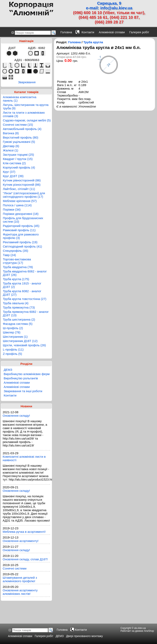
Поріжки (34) (12, 209)
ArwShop (149, 631)
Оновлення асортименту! (21, 541)
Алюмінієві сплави (112, 32)
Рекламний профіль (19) (20, 242)
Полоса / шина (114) (17, 205)
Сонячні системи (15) (18, 125)
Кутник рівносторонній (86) (22, 180)
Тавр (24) (9, 255)
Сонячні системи (15, 568)
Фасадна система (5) (18, 324)
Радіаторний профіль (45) (21, 226)
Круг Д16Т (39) (13, 176)
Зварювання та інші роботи (23, 391)
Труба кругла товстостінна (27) (25, 299)
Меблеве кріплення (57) (20, 201)
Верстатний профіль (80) (21, 137)
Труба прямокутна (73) (19, 307)
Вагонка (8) (11, 133)
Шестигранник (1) (15, 337)
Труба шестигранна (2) (19, 319)
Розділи (26, 364)
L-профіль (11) (13, 349)
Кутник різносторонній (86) (22, 185)
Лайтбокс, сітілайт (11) (19, 189)
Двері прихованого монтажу (84, 636)
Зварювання (27, 82)
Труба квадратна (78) (18, 267)
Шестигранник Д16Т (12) (20, 341)
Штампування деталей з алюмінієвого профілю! (20, 579)
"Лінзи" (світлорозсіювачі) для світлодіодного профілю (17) (24, 195)
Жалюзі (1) (11, 150)
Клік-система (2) (14, 163)
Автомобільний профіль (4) (22, 129)
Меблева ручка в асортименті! (24, 532)
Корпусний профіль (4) (19, 167)
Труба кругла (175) (16, 279)
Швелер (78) (12, 332)
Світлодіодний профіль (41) (22, 246)
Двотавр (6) (11, 146)
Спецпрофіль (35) (16, 251)
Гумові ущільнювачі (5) (19, 142)
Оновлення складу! (16, 416)
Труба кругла (93, 42)
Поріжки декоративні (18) (21, 214)
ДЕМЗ (8, 370)
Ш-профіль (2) (13, 328)
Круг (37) (9, 172)
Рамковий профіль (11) (19, 230)
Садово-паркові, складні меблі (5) (27, 120)
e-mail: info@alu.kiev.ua (109, 8)
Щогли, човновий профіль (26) (24, 345)
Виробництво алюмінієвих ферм (27, 374)
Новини (26, 406)
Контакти (88, 32)
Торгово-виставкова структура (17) (17, 261)
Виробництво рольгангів (21, 378)
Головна (66, 32)
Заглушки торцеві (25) (18, 155)
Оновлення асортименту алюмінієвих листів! (20, 592)
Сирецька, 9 (109, 3)
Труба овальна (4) (16, 303)
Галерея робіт (139, 32)
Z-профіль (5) (12, 354)
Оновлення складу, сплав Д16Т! (25, 559)
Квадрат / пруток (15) (18, 159)
